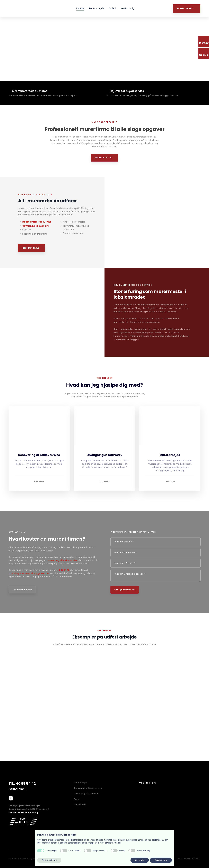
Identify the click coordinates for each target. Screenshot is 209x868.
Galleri (112, 8)
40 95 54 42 (63, 570)
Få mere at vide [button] (49, 860)
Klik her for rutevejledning (23, 813)
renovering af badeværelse (62, 560)
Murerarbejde (97, 8)
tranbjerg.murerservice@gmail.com (29, 573)
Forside (80, 8)
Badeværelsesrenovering (37, 222)
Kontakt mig (128, 8)
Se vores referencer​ (22, 590)
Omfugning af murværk (36, 226)
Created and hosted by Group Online (27, 859)
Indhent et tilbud (103, 158)
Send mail (18, 789)
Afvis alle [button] (140, 860)
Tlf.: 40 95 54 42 (22, 784)
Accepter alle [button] (161, 860)
